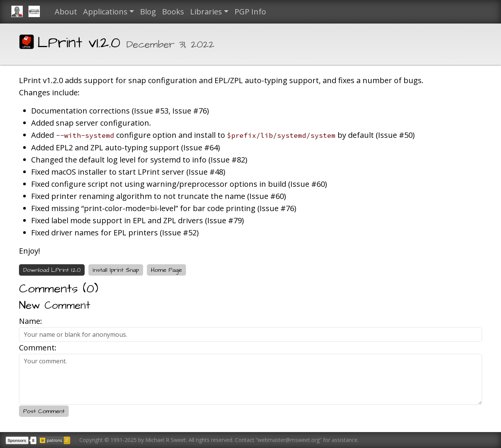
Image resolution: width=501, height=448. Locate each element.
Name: (31, 321)
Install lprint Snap (116, 270)
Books (173, 12)
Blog (148, 12)
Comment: (38, 348)
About (66, 12)
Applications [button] (105, 12)
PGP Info (250, 12)
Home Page (166, 270)
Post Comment (44, 411)
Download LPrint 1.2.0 (52, 270)
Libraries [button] (206, 12)
